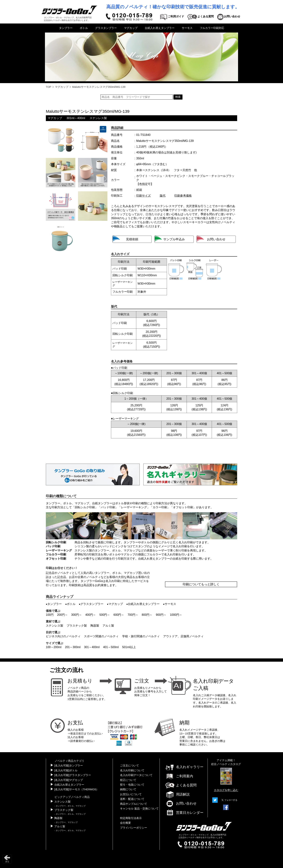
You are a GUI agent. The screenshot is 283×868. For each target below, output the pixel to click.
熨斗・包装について (132, 785)
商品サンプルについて (134, 804)
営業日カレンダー (184, 813)
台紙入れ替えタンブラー (160, 28)
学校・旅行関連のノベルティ (141, 636)
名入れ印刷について (132, 770)
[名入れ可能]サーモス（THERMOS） (77, 789)
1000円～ (176, 615)
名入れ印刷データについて (136, 775)
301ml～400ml (76, 118)
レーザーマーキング (134, 507)
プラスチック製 (77, 626)
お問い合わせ (181, 803)
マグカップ (131, 28)
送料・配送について (132, 799)
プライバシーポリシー (134, 828)
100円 (50, 615)
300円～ (76, 615)
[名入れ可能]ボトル (66, 770)
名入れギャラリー (184, 767)
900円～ (161, 615)
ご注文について (129, 766)
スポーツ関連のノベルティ (101, 636)
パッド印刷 (108, 507)
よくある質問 (181, 785)
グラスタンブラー (106, 28)
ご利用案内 (179, 776)
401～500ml (111, 647)
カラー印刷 (160, 507)
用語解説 (177, 794)
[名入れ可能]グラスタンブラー (73, 775)
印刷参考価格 (183, 196)
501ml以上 (129, 647)
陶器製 (95, 626)
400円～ (91, 615)
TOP (49, 87)
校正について (128, 780)
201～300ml (73, 647)
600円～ (119, 615)
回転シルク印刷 (85, 507)
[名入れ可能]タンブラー (69, 766)
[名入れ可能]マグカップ (69, 780)
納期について (128, 789)
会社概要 (125, 823)
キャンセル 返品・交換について (139, 809)
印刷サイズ (143, 196)
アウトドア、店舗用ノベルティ (183, 636)
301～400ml (92, 647)
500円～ (105, 615)
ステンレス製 (98, 118)
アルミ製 (108, 626)
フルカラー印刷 (56, 554)
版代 (163, 196)
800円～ (147, 615)
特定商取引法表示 (131, 818)
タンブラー (66, 28)
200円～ (62, 615)
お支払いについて (131, 794)
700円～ (133, 615)
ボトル (84, 28)
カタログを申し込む (226, 790)
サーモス (187, 28)
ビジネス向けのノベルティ (63, 636)
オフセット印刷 (183, 507)
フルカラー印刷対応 (212, 28)
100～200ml (54, 647)
